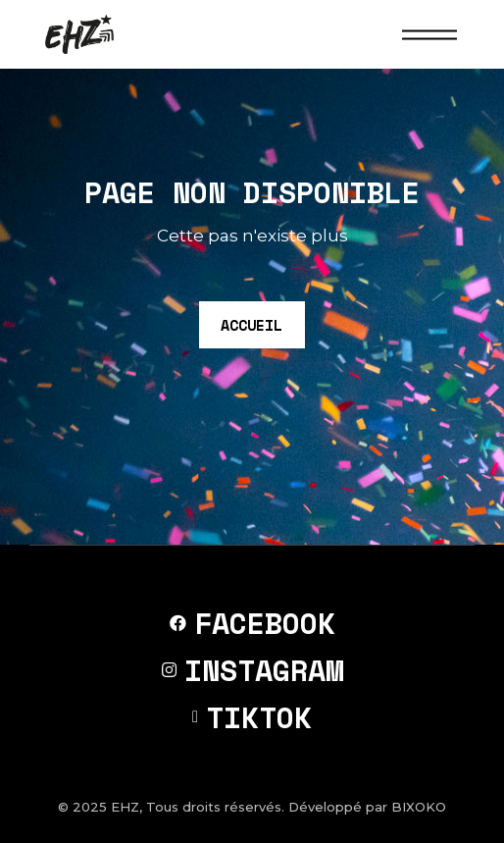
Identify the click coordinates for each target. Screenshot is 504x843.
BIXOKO (419, 807)
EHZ (125, 807)
